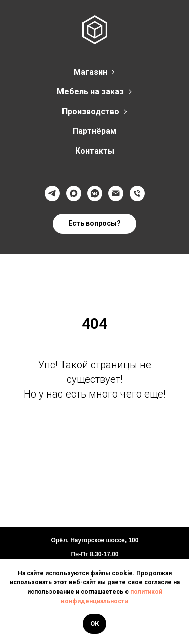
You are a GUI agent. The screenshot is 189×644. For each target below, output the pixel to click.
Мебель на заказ (90, 92)
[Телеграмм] (52, 193)
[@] (116, 193)
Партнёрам (94, 131)
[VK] (95, 193)
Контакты (95, 151)
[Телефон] (137, 193)
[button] (94, 224)
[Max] (74, 193)
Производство (91, 111)
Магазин (90, 72)
